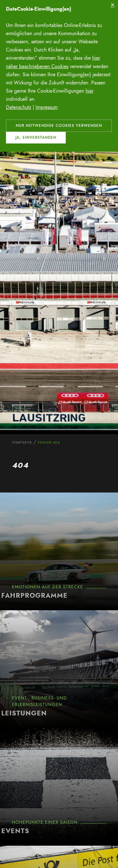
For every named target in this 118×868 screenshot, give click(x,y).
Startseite (22, 442)
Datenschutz (19, 107)
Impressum (47, 107)
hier (90, 91)
